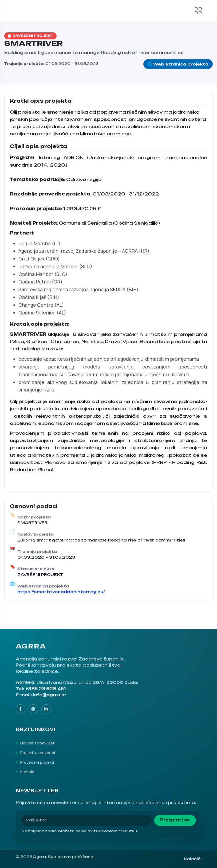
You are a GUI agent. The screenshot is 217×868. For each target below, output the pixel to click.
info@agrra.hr (50, 695)
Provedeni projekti (37, 762)
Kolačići (193, 859)
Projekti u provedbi (38, 752)
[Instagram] (33, 709)
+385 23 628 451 (46, 689)
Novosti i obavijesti (38, 743)
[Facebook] (21, 709)
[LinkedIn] (46, 709)
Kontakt (27, 771)
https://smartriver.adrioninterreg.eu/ (61, 592)
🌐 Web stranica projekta (178, 64)
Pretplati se (175, 820)
